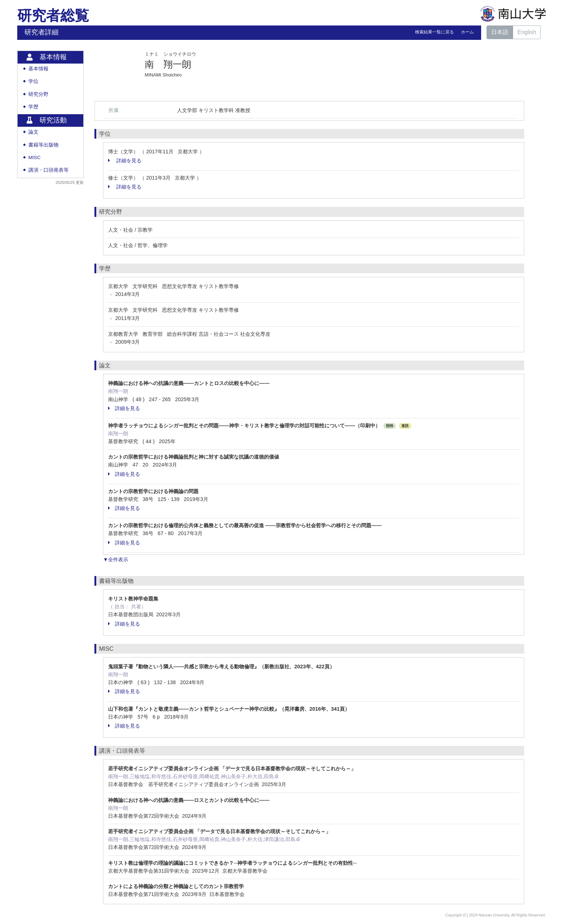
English (527, 32)
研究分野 (38, 94)
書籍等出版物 (43, 145)
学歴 (33, 107)
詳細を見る (125, 161)
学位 (33, 81)
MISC (34, 157)
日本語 (500, 32)
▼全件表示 (116, 559)
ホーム (467, 32)
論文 (33, 132)
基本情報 (38, 69)
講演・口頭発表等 (48, 170)
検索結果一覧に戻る (434, 32)
